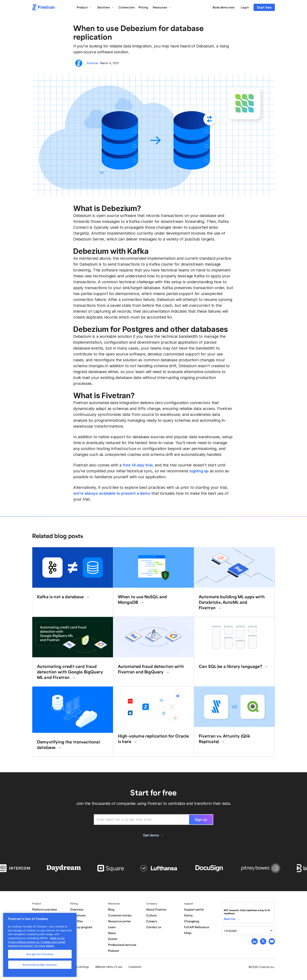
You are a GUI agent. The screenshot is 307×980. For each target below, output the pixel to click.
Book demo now (224, 7)
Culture (151, 915)
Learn (112, 927)
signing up (199, 471)
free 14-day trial (138, 465)
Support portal (194, 909)
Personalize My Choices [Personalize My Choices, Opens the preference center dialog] (40, 965)
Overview (77, 909)
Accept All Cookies (40, 954)
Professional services (122, 945)
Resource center (119, 921)
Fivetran (93, 63)
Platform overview (45, 909)
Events (113, 939)
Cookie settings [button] (79, 967)
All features (78, 915)
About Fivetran (156, 909)
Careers (152, 921)
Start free (264, 7)
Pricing (143, 7)
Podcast (114, 951)
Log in (245, 7)
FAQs (188, 933)
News (112, 933)
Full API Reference (197, 927)
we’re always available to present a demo (112, 493)
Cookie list (135, 967)
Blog (111, 909)
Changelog (191, 921)
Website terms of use (109, 967)
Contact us (153, 927)
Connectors (127, 7)
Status (188, 915)
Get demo (151, 835)
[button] (84, 7)
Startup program (81, 927)
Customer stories (120, 915)
